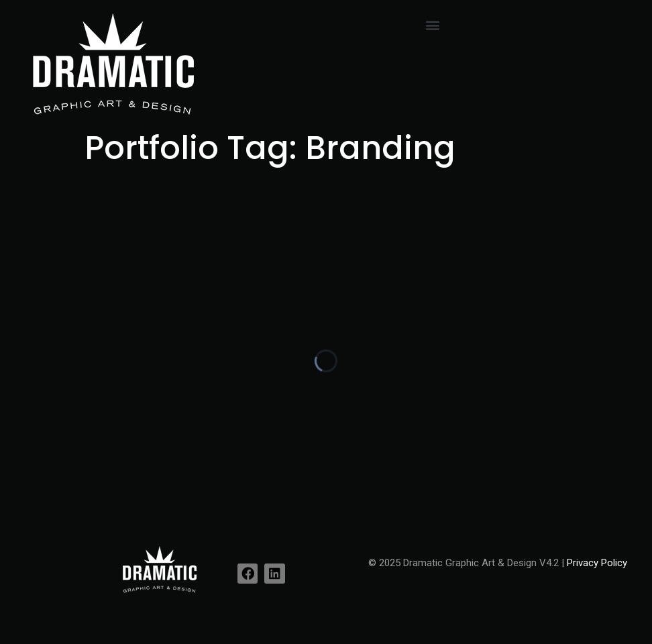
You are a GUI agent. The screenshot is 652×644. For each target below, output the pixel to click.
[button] (432, 24)
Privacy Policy (597, 563)
